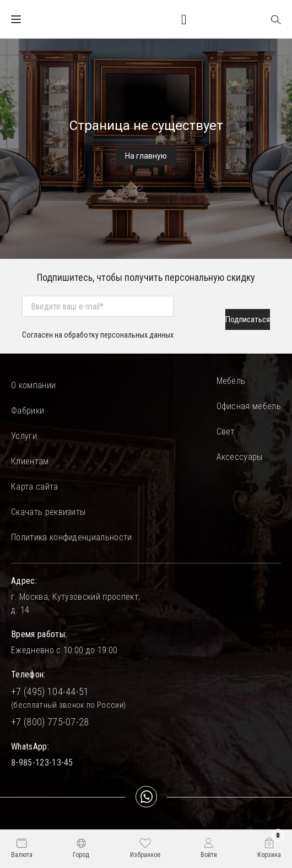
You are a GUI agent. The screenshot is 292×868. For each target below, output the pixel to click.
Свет (226, 432)
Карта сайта (35, 487)
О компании (33, 385)
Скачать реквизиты (48, 512)
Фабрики (28, 411)
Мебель (231, 381)
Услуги (24, 436)
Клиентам (30, 461)
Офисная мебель (249, 406)
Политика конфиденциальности (72, 537)
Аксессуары (240, 457)
